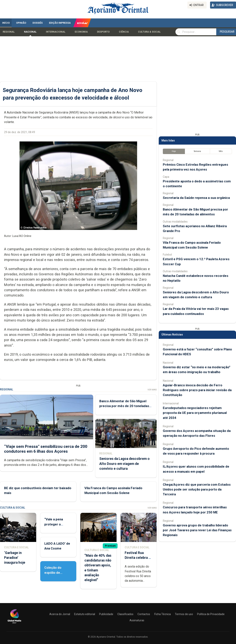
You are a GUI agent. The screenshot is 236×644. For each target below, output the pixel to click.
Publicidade (106, 614)
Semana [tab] (197, 151)
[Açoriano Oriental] (14, 624)
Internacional (56, 32)
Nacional (30, 32)
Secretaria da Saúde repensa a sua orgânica (196, 198)
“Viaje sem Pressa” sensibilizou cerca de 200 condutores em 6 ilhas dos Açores (46, 449)
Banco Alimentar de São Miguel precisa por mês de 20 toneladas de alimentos (124, 406)
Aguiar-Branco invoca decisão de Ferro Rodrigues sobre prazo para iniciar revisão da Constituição (197, 390)
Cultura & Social (149, 32)
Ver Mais (152, 390)
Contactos (144, 614)
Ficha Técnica (163, 614)
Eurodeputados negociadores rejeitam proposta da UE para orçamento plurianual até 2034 (195, 413)
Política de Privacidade (211, 614)
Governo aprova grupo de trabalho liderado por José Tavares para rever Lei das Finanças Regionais (197, 530)
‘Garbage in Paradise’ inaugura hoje (15, 558)
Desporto (103, 32)
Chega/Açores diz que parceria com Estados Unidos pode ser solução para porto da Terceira (197, 489)
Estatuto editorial (85, 614)
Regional (9, 32)
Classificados (125, 614)
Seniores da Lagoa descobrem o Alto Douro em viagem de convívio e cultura (124, 464)
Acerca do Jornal (60, 614)
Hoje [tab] (174, 151)
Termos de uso (184, 614)
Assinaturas (137, 620)
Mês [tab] (221, 151)
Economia (81, 32)
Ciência (124, 32)
